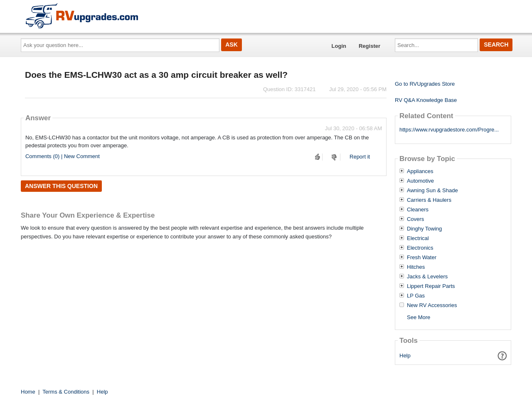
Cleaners (418, 210)
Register (369, 46)
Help (405, 356)
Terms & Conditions (66, 392)
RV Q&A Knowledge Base (426, 100)
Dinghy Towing (424, 229)
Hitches (416, 267)
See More (419, 317)
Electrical (418, 238)
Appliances (420, 171)
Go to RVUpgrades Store (425, 84)
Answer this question (61, 186)
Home (28, 392)
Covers (415, 219)
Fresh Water (422, 258)
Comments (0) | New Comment (63, 156)
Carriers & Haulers (429, 200)
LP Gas (416, 296)
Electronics (420, 248)
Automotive (420, 181)
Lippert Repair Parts (431, 286)
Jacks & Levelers (427, 277)
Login (339, 46)
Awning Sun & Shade (432, 191)
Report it (360, 157)
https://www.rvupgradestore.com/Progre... (449, 130)
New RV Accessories (432, 305)
